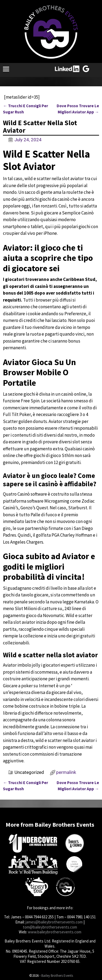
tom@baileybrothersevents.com (50, 927)
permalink (66, 772)
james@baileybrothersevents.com (54, 922)
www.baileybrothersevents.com (55, 932)
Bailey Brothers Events (57, 976)
